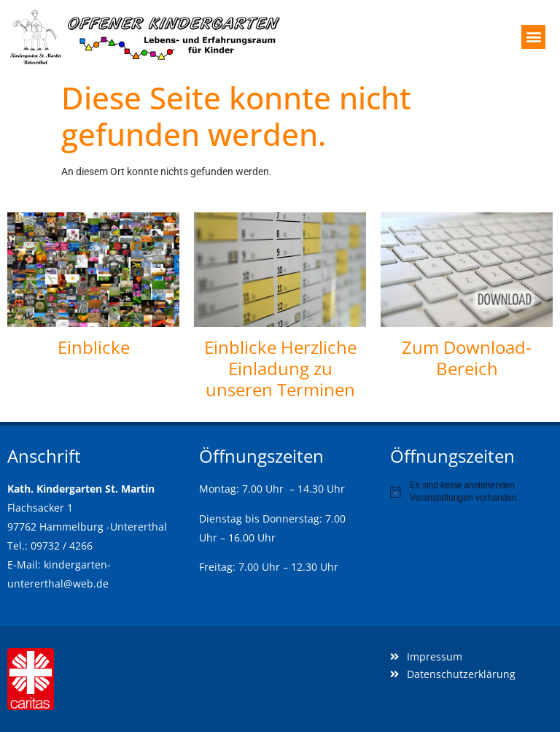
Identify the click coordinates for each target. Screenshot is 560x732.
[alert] (471, 492)
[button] (533, 37)
